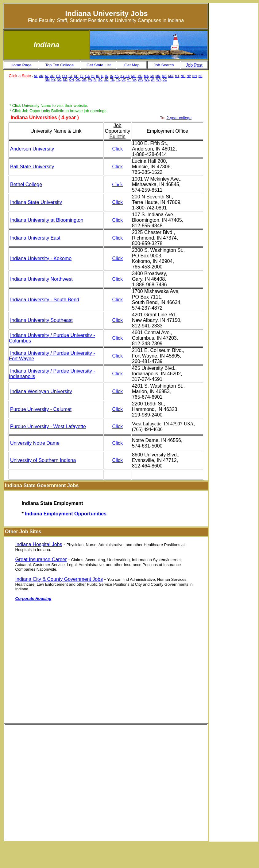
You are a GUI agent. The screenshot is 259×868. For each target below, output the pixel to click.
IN (107, 76)
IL (102, 76)
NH (195, 76)
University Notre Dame (35, 443)
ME (134, 76)
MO (171, 76)
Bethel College (26, 184)
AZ (47, 76)
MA (146, 76)
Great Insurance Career (41, 559)
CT (70, 76)
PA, (90, 80)
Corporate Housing (33, 598)
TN (112, 80)
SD (106, 80)
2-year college (179, 118)
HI (93, 76)
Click (117, 149)
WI (153, 80)
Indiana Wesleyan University (41, 391)
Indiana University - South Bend (45, 300)
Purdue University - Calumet (41, 409)
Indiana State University (36, 202)
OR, (84, 80)
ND (65, 80)
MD (140, 76)
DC (165, 80)
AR (52, 76)
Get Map (132, 65)
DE (76, 76)
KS (116, 76)
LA (127, 76)
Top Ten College (59, 65)
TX (118, 80)
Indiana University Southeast (41, 320)
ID (98, 76)
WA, (141, 80)
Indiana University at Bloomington (47, 220)
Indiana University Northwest (41, 279)
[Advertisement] (106, 93)
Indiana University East (35, 238)
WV (147, 80)
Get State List (99, 65)
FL (82, 76)
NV (189, 76)
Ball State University (32, 167)
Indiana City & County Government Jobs (59, 579)
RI (95, 80)
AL (36, 76)
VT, (129, 80)
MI (152, 76)
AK (41, 76)
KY (122, 76)
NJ (200, 76)
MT (177, 76)
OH (71, 80)
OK (78, 80)
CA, (59, 76)
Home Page (21, 65)
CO (65, 76)
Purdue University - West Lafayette (48, 426)
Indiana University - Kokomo (41, 258)
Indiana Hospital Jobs (39, 544)
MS (164, 76)
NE (183, 76)
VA (134, 80)
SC (100, 80)
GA (87, 76)
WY (158, 80)
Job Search (164, 65)
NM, (48, 80)
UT (123, 80)
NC (59, 80)
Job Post (194, 65)
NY (53, 80)
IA (111, 76)
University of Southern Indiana (43, 460)
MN (158, 76)
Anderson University (32, 149)
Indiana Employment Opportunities (66, 514)
